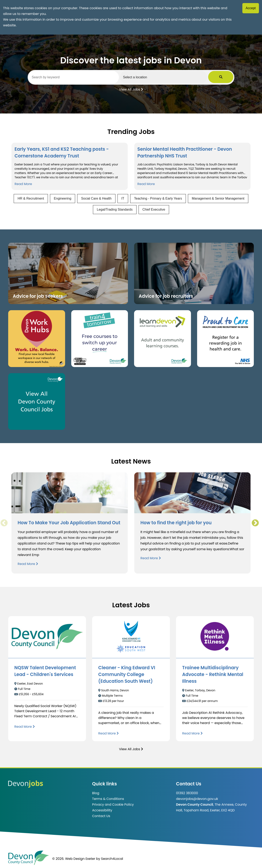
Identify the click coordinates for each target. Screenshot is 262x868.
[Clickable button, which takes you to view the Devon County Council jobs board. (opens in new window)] (37, 402)
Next (255, 523)
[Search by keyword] (77, 77)
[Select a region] (174, 77)
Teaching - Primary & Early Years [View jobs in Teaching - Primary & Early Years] (158, 198)
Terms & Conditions (108, 799)
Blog (96, 793)
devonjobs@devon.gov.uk (197, 799)
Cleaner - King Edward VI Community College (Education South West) (127, 674)
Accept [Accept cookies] (251, 8)
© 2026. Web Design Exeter (74, 859)
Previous (4, 523)
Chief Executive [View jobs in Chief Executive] (154, 209)
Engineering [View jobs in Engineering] (63, 198)
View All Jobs (131, 89)
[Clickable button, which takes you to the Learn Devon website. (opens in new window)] (163, 339)
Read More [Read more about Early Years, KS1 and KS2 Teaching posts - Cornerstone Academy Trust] (23, 184)
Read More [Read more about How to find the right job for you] (151, 558)
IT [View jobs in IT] (123, 198)
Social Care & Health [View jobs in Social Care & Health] (96, 198)
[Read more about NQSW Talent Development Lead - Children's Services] (25, 727)
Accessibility (102, 810)
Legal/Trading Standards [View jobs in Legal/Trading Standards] (115, 209)
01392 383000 (187, 793)
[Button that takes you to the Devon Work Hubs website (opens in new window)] (37, 339)
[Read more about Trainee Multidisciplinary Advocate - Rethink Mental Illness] (192, 733)
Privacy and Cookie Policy (113, 805)
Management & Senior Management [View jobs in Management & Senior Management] (218, 198)
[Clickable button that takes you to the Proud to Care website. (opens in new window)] (226, 339)
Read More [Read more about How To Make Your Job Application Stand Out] (28, 564)
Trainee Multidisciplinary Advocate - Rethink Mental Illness (213, 674)
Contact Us (101, 816)
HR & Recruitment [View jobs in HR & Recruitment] (31, 198)
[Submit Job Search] (228, 77)
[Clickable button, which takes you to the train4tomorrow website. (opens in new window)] (100, 339)
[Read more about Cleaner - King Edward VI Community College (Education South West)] (108, 733)
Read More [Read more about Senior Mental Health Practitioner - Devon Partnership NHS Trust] (146, 184)
